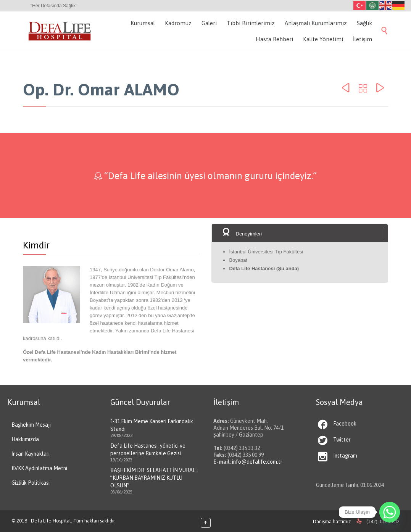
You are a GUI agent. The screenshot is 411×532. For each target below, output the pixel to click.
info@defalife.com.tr (257, 462)
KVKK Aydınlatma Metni (39, 468)
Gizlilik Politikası (31, 483)
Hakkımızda (25, 439)
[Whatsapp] (390, 512)
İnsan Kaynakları (31, 454)
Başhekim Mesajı (31, 425)
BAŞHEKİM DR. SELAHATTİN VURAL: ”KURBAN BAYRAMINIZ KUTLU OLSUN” (153, 478)
